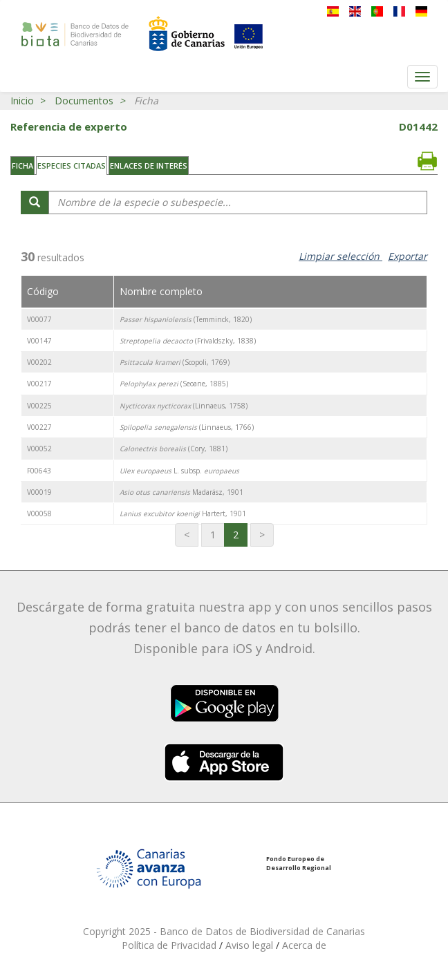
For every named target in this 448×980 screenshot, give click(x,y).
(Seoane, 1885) (174, 384)
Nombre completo (161, 291)
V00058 (39, 513)
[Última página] (262, 535)
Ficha (22, 166)
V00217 (39, 384)
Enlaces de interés (149, 166)
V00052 (39, 449)
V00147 (39, 341)
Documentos (84, 101)
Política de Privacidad (170, 945)
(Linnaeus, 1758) (184, 406)
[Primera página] (187, 535)
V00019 (39, 492)
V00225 (39, 406)
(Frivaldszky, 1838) (188, 341)
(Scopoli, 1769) (175, 362)
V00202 (39, 362)
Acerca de (304, 945)
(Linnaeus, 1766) (187, 427)
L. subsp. (179, 471)
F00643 (39, 471)
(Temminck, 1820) (186, 319)
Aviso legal (251, 945)
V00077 (39, 319)
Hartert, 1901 (183, 513)
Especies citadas (72, 166)
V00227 (39, 427)
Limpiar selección (340, 256)
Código (43, 291)
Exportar (408, 256)
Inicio (22, 101)
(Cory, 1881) (174, 449)
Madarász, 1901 (181, 492)
